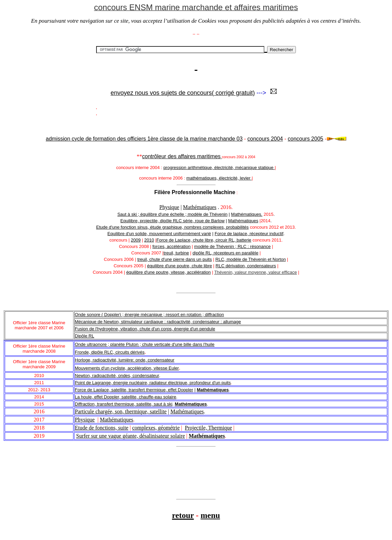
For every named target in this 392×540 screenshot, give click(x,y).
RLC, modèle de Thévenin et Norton (251, 259)
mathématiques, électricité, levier (219, 178)
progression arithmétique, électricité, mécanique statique (219, 168)
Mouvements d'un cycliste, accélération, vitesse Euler (127, 368)
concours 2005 (306, 139)
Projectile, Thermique (208, 428)
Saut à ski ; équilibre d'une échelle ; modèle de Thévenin (172, 214)
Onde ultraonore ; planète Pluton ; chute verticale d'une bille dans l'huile (145, 344)
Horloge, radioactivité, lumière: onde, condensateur (125, 360)
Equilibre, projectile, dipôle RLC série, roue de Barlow (173, 221)
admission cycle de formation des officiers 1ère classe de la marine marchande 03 (144, 139)
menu (210, 515)
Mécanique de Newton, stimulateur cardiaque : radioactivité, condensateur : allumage (158, 322)
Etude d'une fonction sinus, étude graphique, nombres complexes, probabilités (172, 227)
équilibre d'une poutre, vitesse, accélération (169, 272)
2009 (136, 240)
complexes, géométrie (156, 428)
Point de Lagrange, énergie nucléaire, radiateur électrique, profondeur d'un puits (153, 383)
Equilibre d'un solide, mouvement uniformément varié (159, 234)
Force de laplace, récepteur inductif (249, 234)
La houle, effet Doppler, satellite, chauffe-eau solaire (125, 397)
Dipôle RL (84, 336)
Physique (169, 207)
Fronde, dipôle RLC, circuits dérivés (110, 352)
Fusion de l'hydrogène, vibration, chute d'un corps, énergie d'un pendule (145, 329)
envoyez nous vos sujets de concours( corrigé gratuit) (183, 93)
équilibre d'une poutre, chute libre (179, 266)
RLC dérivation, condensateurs (246, 266)
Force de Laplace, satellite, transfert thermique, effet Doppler (134, 390)
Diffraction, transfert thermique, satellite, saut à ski (124, 404)
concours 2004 (265, 139)
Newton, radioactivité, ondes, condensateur (117, 376)
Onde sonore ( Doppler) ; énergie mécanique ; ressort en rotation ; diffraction (149, 315)
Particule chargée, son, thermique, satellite (121, 411)
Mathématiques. (247, 214)
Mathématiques (200, 207)
